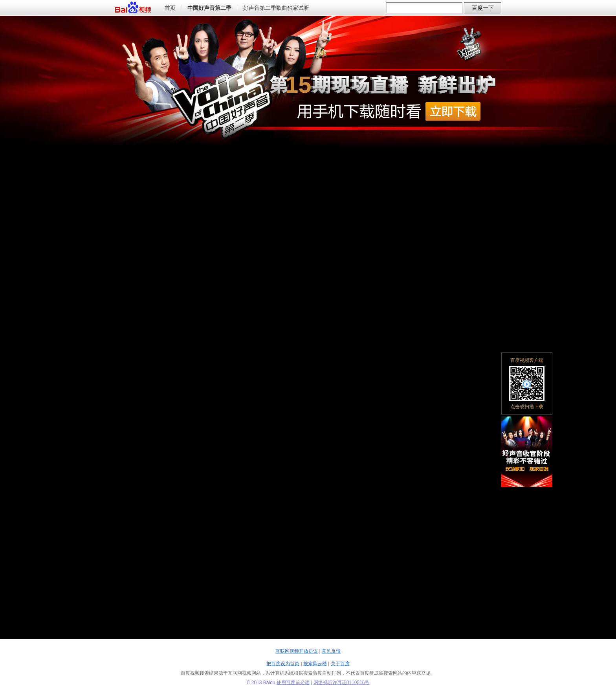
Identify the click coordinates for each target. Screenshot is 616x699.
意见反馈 (331, 651)
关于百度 (340, 664)
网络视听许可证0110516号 (342, 682)
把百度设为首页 (283, 664)
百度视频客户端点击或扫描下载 (527, 383)
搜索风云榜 (315, 664)
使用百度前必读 (293, 682)
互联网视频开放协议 (297, 651)
